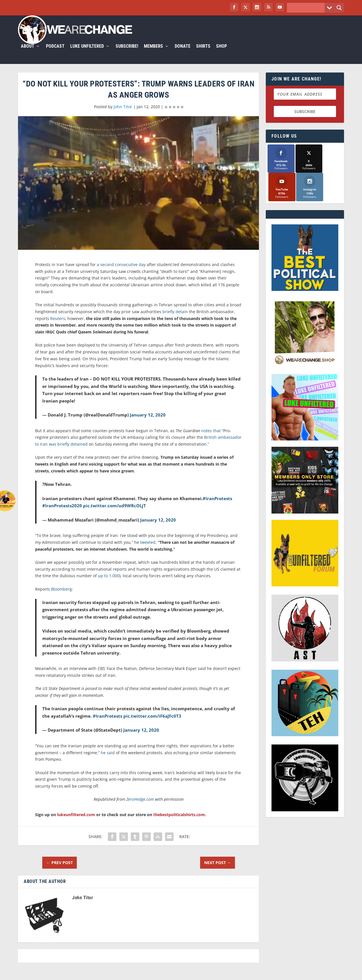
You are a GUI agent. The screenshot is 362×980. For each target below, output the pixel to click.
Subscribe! (241, 33)
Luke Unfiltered (201, 33)
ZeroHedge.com (140, 786)
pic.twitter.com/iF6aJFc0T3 (152, 703)
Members (268, 33)
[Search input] (307, 8)
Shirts (317, 33)
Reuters (58, 305)
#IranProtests (217, 485)
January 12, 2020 (148, 402)
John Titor (123, 93)
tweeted (148, 529)
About (142, 33)
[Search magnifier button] (339, 8)
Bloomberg (62, 576)
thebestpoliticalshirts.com (179, 801)
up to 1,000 (109, 563)
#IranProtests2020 (62, 492)
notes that (211, 417)
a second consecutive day (121, 251)
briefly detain (175, 298)
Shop (336, 33)
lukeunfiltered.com (76, 801)
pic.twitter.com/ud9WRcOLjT (114, 492)
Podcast (169, 33)
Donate (297, 33)
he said (108, 739)
